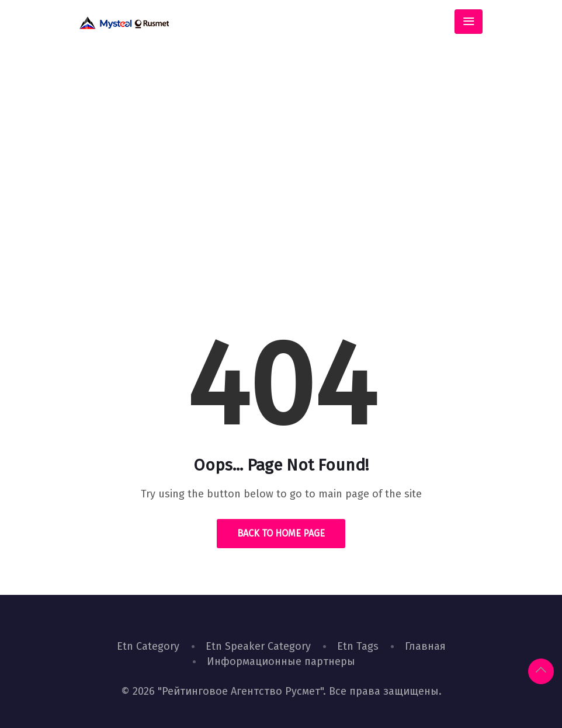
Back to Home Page (281, 533)
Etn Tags (358, 646)
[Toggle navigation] (469, 22)
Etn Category (148, 646)
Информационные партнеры (281, 661)
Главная (425, 646)
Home (240, 224)
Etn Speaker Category (258, 646)
